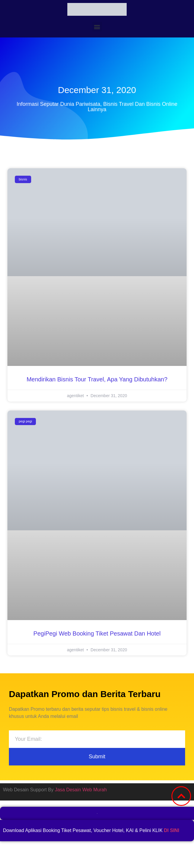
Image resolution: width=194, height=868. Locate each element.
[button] (97, 27)
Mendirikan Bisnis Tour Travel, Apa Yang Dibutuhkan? (97, 379)
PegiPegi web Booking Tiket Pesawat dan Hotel (97, 633)
